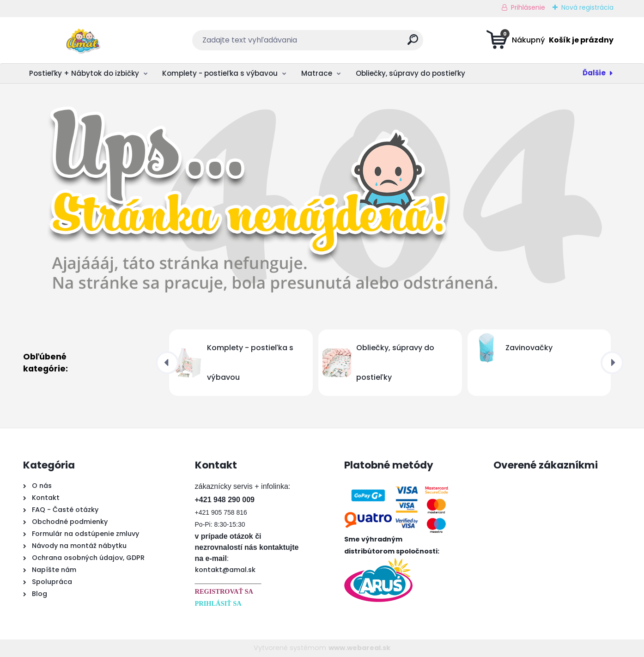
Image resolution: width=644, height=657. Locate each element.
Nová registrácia (587, 7)
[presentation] (167, 363)
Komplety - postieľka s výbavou (220, 73)
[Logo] (80, 40)
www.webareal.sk (359, 648)
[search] (413, 43)
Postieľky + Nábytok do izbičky (84, 73)
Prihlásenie (528, 7)
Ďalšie (594, 73)
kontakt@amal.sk (225, 570)
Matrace (317, 73)
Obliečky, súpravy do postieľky (410, 73)
